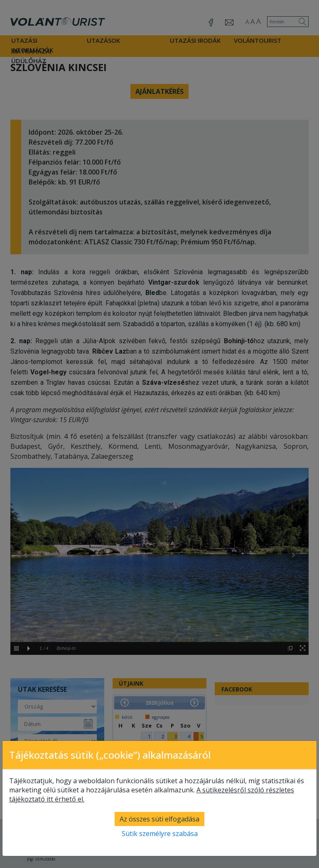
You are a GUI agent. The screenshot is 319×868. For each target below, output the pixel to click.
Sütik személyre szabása (160, 834)
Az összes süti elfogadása (159, 819)
